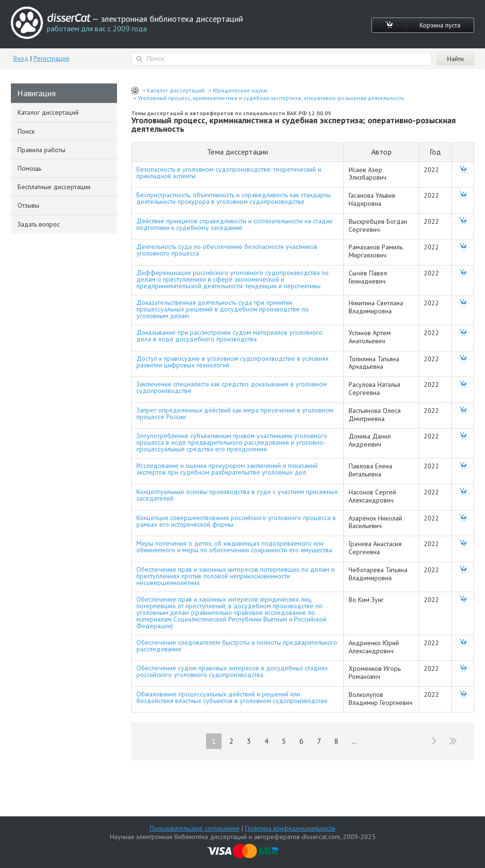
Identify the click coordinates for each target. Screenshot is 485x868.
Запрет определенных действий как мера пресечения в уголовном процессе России (235, 413)
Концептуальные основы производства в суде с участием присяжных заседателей (237, 495)
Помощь (29, 168)
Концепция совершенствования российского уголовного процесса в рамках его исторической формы (236, 521)
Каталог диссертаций (176, 90)
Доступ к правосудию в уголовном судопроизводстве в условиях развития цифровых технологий (233, 362)
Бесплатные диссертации (54, 187)
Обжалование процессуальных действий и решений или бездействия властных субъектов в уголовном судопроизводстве (232, 697)
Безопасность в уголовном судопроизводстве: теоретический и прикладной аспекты (229, 173)
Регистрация (51, 58)
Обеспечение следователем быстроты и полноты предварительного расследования (237, 646)
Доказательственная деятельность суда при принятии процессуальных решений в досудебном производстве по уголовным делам (223, 309)
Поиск (26, 131)
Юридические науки (240, 90)
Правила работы (41, 150)
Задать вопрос (39, 224)
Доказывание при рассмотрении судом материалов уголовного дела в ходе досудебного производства (229, 336)
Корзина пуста (440, 25)
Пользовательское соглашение (195, 828)
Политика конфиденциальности (290, 828)
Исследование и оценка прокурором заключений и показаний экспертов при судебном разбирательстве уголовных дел (227, 469)
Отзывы (28, 205)
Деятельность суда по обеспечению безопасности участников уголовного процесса (227, 250)
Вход (21, 58)
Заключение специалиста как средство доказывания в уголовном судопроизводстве (232, 387)
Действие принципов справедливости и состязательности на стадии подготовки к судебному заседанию (234, 224)
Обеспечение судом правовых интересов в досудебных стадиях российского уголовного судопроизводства (232, 671)
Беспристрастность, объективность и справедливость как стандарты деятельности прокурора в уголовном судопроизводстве (234, 198)
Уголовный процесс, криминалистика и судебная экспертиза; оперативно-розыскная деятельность (271, 98)
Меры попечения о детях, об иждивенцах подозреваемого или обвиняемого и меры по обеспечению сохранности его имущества (234, 547)
